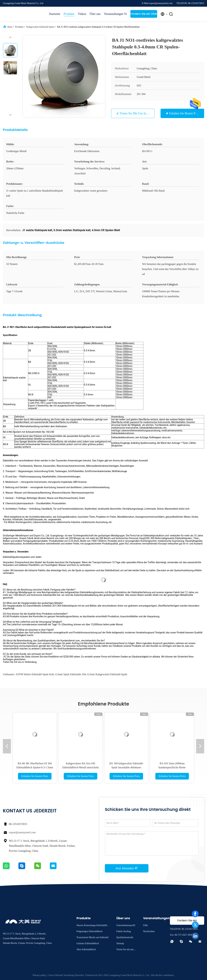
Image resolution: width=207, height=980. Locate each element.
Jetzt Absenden (127, 868)
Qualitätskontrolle (125, 937)
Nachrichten (149, 931)
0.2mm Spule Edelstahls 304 (71, 674)
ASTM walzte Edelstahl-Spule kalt (35, 674)
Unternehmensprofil (126, 925)
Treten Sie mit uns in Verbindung (140, 113)
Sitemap (120, 943)
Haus (10, 27)
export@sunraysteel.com (22, 832)
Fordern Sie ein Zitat (144, 14)
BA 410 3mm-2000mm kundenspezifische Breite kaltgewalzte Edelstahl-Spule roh (172, 767)
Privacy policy (40, 975)
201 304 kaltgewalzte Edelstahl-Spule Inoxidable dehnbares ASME (126, 767)
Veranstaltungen (112, 14)
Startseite (55, 14)
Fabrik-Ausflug (123, 931)
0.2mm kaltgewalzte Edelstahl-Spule (107, 674)
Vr (125, 14)
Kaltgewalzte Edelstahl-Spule (40, 27)
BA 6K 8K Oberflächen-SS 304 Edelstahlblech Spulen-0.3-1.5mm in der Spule (35, 767)
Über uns (95, 14)
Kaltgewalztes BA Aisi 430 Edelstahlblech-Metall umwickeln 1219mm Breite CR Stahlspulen (81, 767)
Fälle (145, 925)
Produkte (69, 14)
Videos (82, 14)
